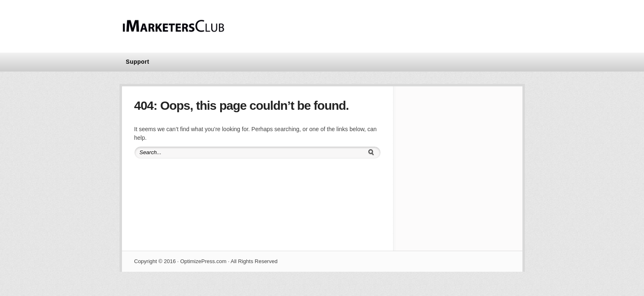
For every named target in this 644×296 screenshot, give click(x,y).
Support (137, 62)
